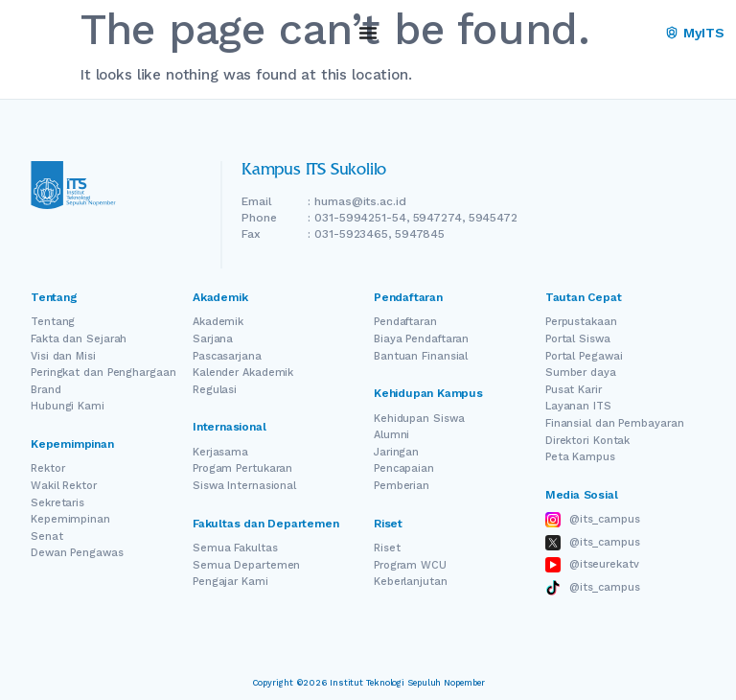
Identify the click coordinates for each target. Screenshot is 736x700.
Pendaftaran (405, 322)
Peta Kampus (580, 457)
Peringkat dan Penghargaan (103, 373)
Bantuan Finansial (421, 356)
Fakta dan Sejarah (79, 339)
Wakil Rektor (64, 486)
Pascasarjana (227, 356)
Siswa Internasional (244, 486)
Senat (47, 537)
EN (617, 33)
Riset (387, 548)
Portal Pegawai (584, 356)
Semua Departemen (246, 565)
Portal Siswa (578, 339)
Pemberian (402, 486)
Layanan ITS (578, 406)
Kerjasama (220, 452)
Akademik (218, 322)
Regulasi (215, 390)
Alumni (391, 435)
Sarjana (213, 339)
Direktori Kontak (587, 441)
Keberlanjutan (411, 582)
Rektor (47, 468)
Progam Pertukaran (242, 468)
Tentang (53, 322)
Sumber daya (581, 373)
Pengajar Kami (230, 582)
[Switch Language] (644, 34)
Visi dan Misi (63, 356)
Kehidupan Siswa (419, 419)
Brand (46, 390)
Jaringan (396, 452)
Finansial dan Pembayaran (615, 423)
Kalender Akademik (243, 373)
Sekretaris (57, 503)
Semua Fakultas (235, 548)
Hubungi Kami (68, 406)
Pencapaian (404, 468)
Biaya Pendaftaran (421, 339)
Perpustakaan (581, 322)
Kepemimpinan (70, 519)
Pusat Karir (574, 390)
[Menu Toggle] (368, 33)
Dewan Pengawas (77, 553)
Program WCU (410, 565)
